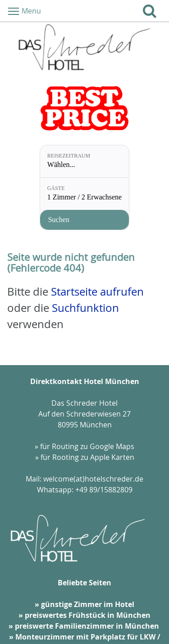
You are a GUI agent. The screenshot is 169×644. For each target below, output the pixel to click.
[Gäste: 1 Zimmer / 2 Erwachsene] (84, 194)
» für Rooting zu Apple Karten (85, 457)
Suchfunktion (85, 308)
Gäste (56, 188)
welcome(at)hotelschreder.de (93, 479)
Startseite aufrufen (97, 292)
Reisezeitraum (69, 156)
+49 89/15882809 (104, 490)
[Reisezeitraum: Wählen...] (84, 161)
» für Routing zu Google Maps (84, 446)
